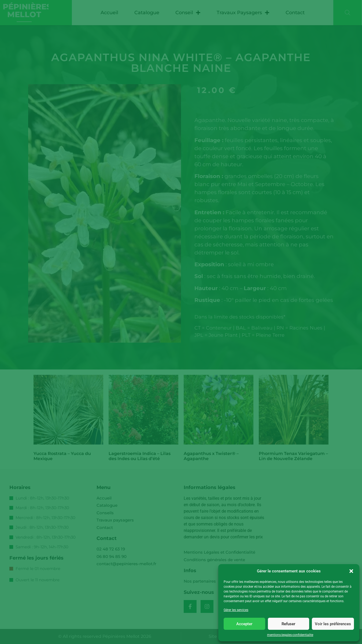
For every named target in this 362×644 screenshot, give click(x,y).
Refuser (288, 624)
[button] (351, 571)
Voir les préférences (333, 624)
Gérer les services (236, 610)
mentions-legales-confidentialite (290, 635)
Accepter (244, 624)
